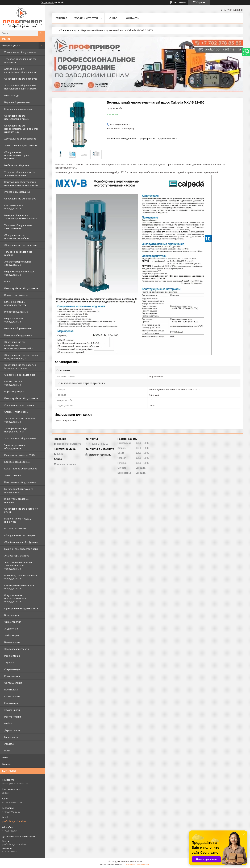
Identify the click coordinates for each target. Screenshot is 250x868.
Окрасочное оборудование (20, 375)
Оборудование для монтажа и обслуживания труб (21, 357)
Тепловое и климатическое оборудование (20, 420)
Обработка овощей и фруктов (21, 542)
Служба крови (12, 710)
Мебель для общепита (17, 165)
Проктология (11, 690)
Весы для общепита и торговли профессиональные (21, 217)
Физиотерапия (13, 622)
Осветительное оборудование (13, 383)
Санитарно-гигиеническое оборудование (19, 587)
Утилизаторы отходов (17, 556)
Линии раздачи (13, 475)
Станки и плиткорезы (16, 412)
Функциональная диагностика (21, 608)
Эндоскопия (11, 629)
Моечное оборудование (18, 328)
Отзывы (7, 764)
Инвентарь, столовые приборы (16, 500)
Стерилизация (12, 669)
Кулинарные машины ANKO (20, 455)
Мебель (9, 723)
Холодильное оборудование (20, 52)
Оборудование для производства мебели (17, 237)
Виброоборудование (16, 312)
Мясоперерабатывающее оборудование (19, 490)
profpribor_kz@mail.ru (14, 821)
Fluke (7, 281)
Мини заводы (12, 95)
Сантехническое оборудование (14, 207)
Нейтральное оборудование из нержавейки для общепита (21, 183)
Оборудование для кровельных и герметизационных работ (19, 345)
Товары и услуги (11, 45)
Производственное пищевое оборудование (21, 577)
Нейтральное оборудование (20, 482)
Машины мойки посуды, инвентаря (18, 520)
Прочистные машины (16, 295)
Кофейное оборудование (18, 109)
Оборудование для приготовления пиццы (17, 117)
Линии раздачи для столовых (21, 145)
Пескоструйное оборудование (21, 288)
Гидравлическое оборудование (14, 320)
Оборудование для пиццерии (21, 245)
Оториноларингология (17, 649)
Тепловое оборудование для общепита (20, 60)
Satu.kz (140, 862)
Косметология (12, 676)
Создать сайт (47, 2)
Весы (7, 751)
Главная (61, 18)
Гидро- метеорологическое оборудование (19, 273)
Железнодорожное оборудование (15, 447)
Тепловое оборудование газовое (18, 253)
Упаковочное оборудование (20, 438)
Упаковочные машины (17, 192)
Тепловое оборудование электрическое (18, 227)
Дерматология (12, 730)
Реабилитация (12, 656)
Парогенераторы (14, 391)
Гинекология (11, 737)
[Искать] (42, 33)
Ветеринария (12, 615)
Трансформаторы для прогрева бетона (16, 430)
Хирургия (9, 662)
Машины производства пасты (21, 549)
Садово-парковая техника (19, 405)
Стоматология (12, 696)
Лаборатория (12, 635)
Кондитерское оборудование (21, 469)
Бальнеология (12, 642)
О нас (5, 757)
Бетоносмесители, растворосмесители (15, 303)
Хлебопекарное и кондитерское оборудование (21, 70)
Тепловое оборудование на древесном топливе (20, 174)
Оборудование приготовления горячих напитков (18, 155)
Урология (9, 744)
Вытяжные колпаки (15, 529)
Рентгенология (13, 717)
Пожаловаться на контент (137, 865)
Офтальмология (13, 683)
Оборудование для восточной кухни (21, 510)
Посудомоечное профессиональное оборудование (15, 598)
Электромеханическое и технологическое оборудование (18, 566)
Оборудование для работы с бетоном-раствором (20, 366)
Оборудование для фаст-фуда (21, 79)
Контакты (132, 18)
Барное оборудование (17, 102)
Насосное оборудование (18, 335)
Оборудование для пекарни (20, 535)
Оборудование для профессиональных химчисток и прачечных (21, 129)
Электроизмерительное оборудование (18, 263)
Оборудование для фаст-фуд (20, 199)
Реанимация (11, 703)
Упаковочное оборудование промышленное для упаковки (21, 87)
